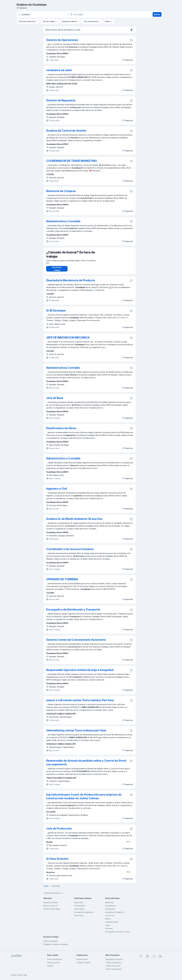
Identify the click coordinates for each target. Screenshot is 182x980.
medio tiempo (79, 911)
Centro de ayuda (53, 963)
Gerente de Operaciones (62, 40)
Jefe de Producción (59, 831)
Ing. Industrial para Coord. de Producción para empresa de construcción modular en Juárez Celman (84, 799)
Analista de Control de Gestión (66, 131)
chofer (107, 928)
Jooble (25, 975)
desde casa (78, 905)
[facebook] (141, 956)
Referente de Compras (61, 191)
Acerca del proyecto (55, 959)
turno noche (79, 918)
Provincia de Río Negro (52, 911)
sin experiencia (80, 908)
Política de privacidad (113, 969)
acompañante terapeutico (84, 915)
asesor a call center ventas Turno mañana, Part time (80, 702)
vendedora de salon (59, 70)
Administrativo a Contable (63, 221)
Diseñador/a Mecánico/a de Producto (71, 283)
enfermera (109, 931)
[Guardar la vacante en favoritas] (131, 40)
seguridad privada (111, 924)
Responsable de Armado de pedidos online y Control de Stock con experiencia (86, 765)
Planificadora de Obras (61, 430)
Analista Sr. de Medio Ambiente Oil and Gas (74, 521)
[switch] (132, 30)
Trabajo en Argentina (113, 963)
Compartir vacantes (84, 963)
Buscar (157, 14)
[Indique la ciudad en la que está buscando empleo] (94, 14)
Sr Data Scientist (57, 861)
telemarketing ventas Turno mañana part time (76, 733)
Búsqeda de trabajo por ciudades (56, 947)
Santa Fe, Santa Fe (51, 908)
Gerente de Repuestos (61, 100)
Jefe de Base (55, 400)
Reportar (128, 60)
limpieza (108, 921)
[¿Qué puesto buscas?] (42, 14)
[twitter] (154, 956)
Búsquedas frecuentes (54, 895)
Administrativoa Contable (63, 370)
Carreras (50, 966)
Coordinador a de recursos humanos (70, 551)
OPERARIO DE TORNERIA (62, 582)
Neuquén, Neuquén (51, 905)
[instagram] (147, 956)
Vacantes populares (51, 943)
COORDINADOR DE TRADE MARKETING (72, 161)
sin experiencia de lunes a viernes (117, 934)
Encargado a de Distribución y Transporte (73, 612)
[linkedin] (160, 956)
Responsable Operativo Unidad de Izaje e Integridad (80, 672)
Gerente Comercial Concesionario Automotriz (76, 642)
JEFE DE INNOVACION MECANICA (68, 340)
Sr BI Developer (56, 313)
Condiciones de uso (113, 966)
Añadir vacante (82, 959)
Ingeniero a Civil (57, 491)
